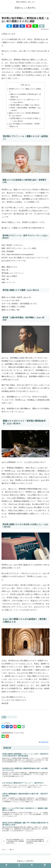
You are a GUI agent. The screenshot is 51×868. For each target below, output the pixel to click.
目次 (23, 85)
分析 (4, 719)
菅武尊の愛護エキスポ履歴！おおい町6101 (25, 106)
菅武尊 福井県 (12, 719)
